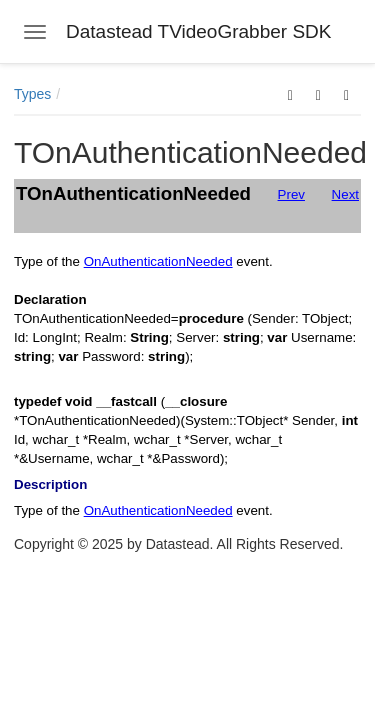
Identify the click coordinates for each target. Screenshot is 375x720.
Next (345, 194)
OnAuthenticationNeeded (158, 261)
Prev (291, 194)
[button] (290, 94)
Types (32, 94)
